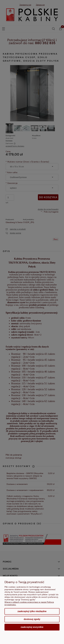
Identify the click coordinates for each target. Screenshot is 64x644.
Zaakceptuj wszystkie (32, 627)
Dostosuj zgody (32, 619)
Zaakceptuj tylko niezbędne (32, 611)
